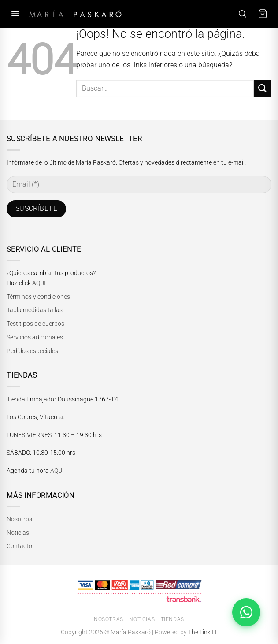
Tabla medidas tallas (35, 310)
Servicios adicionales (35, 337)
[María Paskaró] (75, 14)
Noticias (18, 533)
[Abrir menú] (15, 14)
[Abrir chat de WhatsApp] (246, 612)
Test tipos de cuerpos (35, 324)
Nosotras (109, 619)
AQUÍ (39, 283)
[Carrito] (263, 14)
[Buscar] (242, 14)
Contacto (19, 546)
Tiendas (172, 619)
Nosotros (19, 519)
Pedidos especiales (32, 351)
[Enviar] (263, 88)
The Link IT (203, 632)
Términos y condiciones (38, 297)
